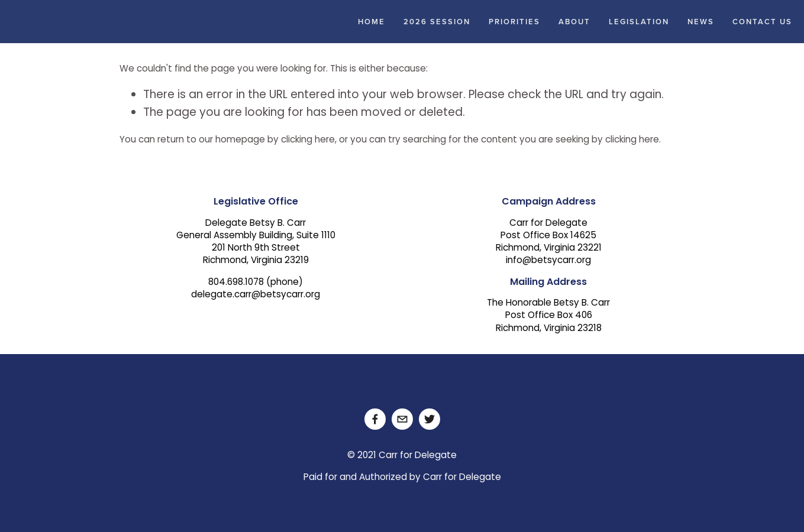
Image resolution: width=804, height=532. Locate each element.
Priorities (514, 22)
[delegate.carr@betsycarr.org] (402, 419)
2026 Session (437, 22)
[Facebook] (375, 419)
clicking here (308, 140)
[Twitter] (430, 419)
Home (372, 22)
